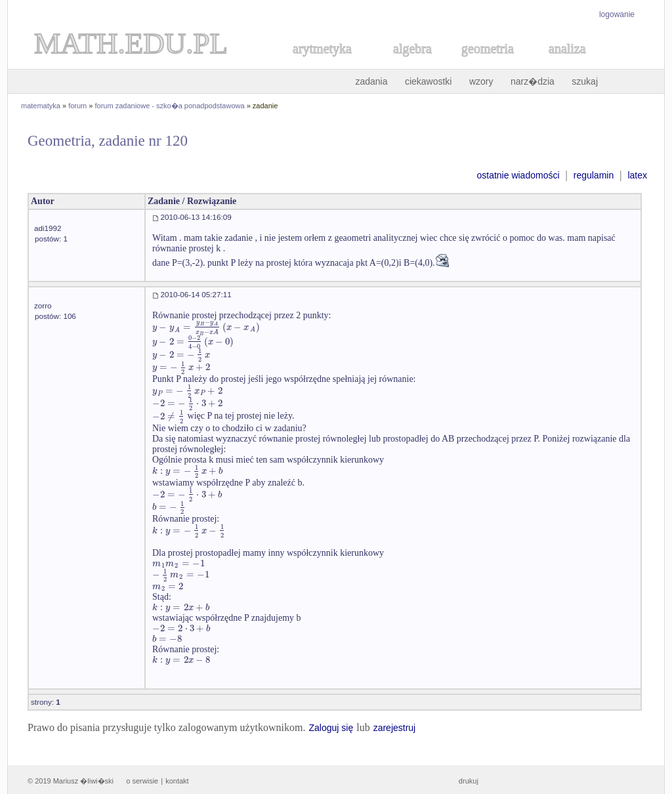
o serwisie (142, 781)
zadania (371, 81)
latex (637, 175)
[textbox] (206, 327)
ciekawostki (429, 81)
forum (77, 106)
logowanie (617, 14)
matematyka (41, 106)
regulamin (594, 175)
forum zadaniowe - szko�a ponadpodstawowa (170, 106)
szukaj (585, 81)
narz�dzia (533, 81)
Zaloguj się (331, 728)
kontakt (177, 781)
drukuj (469, 781)
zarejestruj (395, 728)
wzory (481, 81)
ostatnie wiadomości (518, 175)
